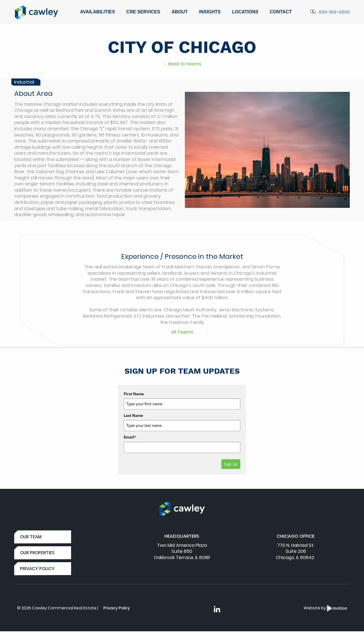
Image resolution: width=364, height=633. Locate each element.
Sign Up (231, 464)
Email (130, 437)
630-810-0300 (329, 12)
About (180, 12)
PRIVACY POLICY (38, 570)
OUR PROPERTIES (38, 553)
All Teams (182, 332)
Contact (281, 12)
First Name (134, 394)
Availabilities (97, 12)
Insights (210, 12)
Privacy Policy (117, 609)
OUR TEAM (31, 537)
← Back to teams (182, 64)
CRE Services (143, 12)
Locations (245, 12)
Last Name (133, 415)
